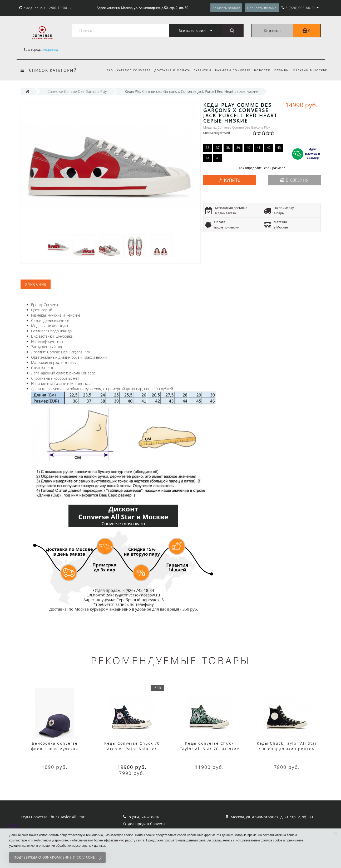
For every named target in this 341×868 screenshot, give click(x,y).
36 (208, 148)
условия (15, 846)
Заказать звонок (226, 8)
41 (259, 148)
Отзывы (281, 70)
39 (238, 148)
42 (269, 148)
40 (248, 148)
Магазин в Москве (310, 70)
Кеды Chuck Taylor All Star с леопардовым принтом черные (287, 749)
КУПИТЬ (232, 180)
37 (218, 148)
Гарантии (199, 70)
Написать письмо (262, 8)
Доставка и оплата (168, 70)
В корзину (294, 180)
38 (228, 148)
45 (218, 158)
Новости (261, 70)
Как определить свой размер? (262, 168)
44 (208, 158)
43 (279, 148)
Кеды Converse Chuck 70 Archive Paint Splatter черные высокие (132, 749)
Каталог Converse (129, 70)
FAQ (104, 70)
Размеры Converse (230, 70)
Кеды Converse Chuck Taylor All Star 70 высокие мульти (210, 749)
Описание (36, 284)
